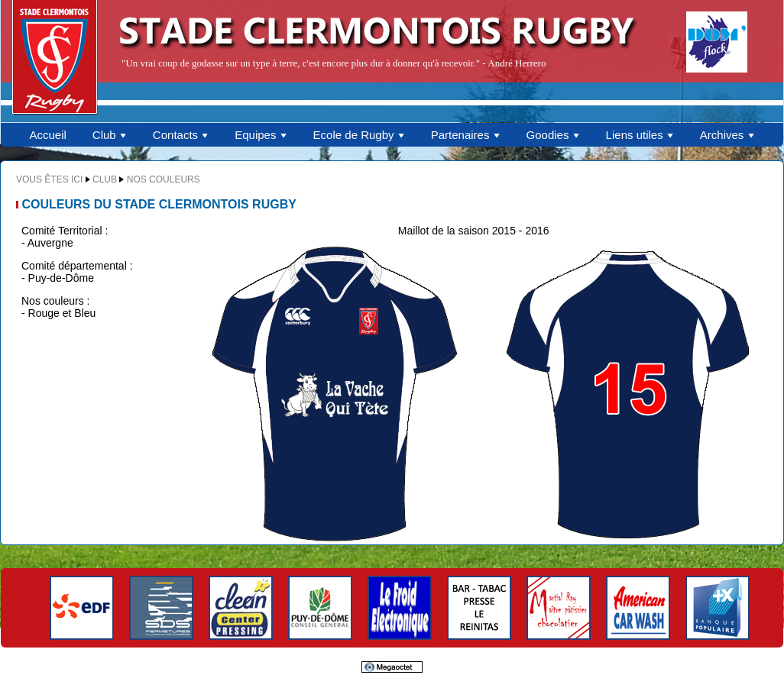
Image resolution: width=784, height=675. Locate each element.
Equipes (261, 135)
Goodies (553, 135)
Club (110, 135)
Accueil (47, 135)
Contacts (181, 135)
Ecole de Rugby (359, 135)
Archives (727, 135)
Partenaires (466, 135)
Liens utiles (640, 135)
